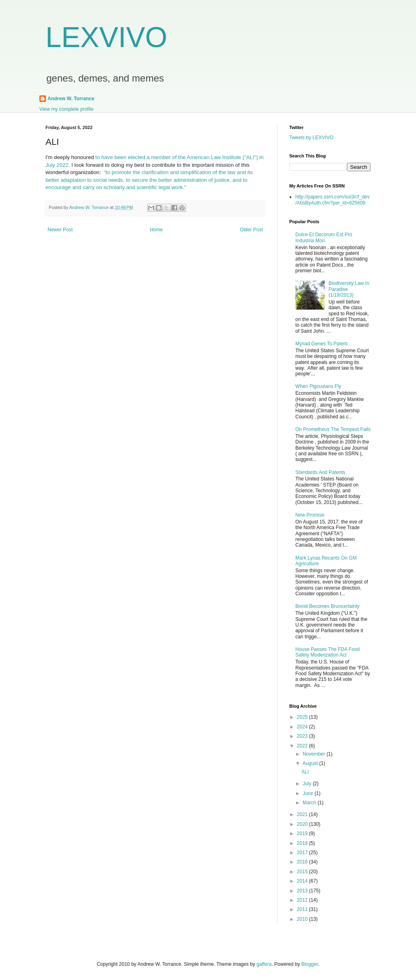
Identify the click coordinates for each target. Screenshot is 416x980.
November (315, 754)
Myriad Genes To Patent (322, 344)
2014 (303, 881)
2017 (303, 853)
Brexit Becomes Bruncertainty (327, 606)
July (308, 784)
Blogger (310, 964)
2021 (303, 814)
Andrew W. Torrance (71, 99)
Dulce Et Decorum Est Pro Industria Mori (324, 237)
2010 (303, 919)
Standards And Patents (320, 472)
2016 (303, 862)
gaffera (264, 964)
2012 (303, 900)
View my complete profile (66, 109)
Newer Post (60, 230)
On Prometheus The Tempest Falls (333, 429)
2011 (303, 909)
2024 (303, 727)
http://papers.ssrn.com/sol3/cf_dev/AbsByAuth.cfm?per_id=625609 (333, 200)
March (310, 803)
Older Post (251, 230)
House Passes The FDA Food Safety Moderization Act (328, 652)
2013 (303, 891)
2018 (303, 843)
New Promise (310, 515)
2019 (303, 834)
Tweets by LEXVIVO (311, 138)
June (309, 793)
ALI (305, 772)
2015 (303, 872)
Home (156, 230)
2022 (303, 746)
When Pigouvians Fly (318, 386)
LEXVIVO (106, 37)
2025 (303, 717)
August (311, 763)
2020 (303, 824)
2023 (303, 736)
